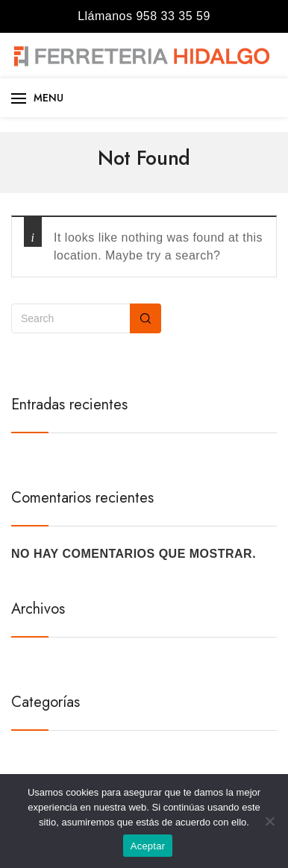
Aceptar (148, 846)
